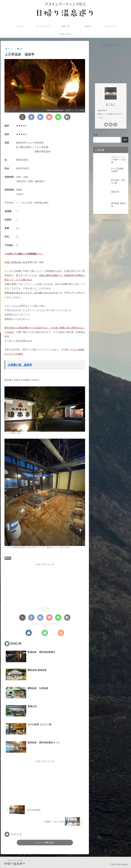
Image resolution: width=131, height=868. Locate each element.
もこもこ (111, 104)
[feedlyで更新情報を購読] (45, 633)
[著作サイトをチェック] (29, 633)
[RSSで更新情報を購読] (61, 633)
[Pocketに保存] (49, 117)
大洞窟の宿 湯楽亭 (20, 365)
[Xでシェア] (22, 117)
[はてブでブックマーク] (40, 117)
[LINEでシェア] (58, 117)
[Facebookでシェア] (31, 117)
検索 (95, 135)
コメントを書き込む (45, 842)
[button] (67, 117)
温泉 (8, 558)
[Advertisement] (45, 584)
